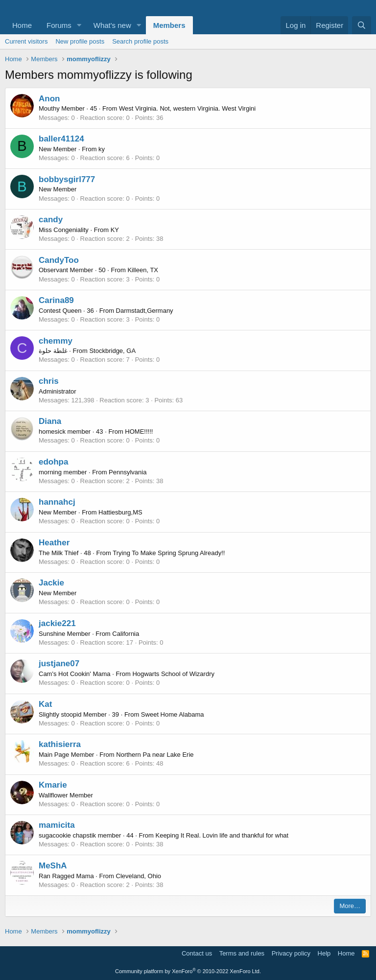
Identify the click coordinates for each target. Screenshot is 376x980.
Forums (59, 25)
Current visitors (26, 41)
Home (22, 25)
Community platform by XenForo (188, 971)
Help (324, 953)
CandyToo (59, 260)
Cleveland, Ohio (139, 876)
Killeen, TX (143, 270)
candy (51, 220)
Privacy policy (291, 953)
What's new (112, 25)
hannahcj (57, 502)
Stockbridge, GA (112, 351)
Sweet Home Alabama (173, 714)
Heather (54, 543)
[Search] (362, 25)
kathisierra (60, 744)
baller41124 (61, 139)
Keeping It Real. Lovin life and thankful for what (222, 835)
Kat (45, 704)
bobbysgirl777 (67, 179)
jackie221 (57, 623)
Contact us (197, 953)
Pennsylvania (128, 472)
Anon (49, 99)
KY (115, 230)
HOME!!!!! (139, 432)
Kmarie (53, 785)
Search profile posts (140, 41)
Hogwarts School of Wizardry (173, 674)
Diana (50, 421)
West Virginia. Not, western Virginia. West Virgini (187, 108)
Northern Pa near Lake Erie (155, 755)
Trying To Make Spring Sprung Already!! (169, 553)
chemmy (56, 341)
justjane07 (59, 664)
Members (169, 25)
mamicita (57, 825)
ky (102, 149)
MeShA (53, 866)
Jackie (51, 583)
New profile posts (80, 41)
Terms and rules (242, 953)
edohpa (53, 462)
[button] (79, 25)
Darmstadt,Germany (145, 311)
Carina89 (56, 300)
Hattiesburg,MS (120, 512)
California (126, 634)
